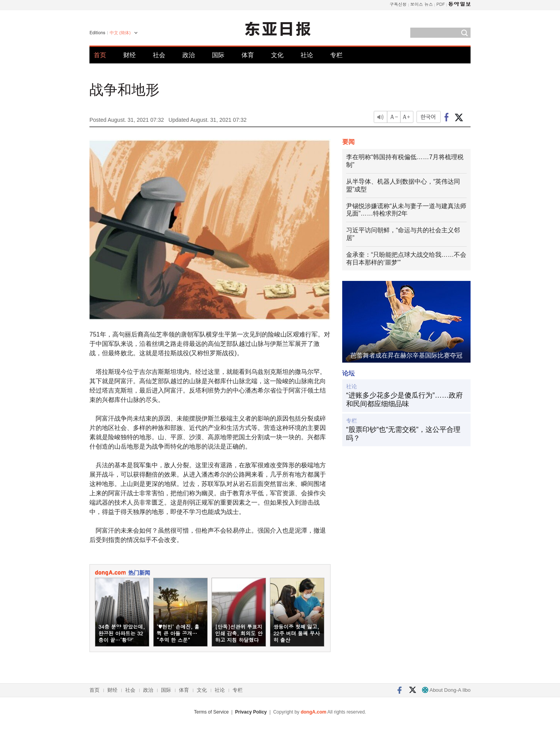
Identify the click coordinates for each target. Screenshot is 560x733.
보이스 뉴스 (422, 4)
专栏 (336, 55)
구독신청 (398, 4)
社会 (159, 55)
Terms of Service (211, 712)
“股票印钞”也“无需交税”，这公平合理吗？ (403, 434)
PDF (441, 4)
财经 (129, 55)
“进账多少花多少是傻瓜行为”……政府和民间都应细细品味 (404, 400)
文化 (277, 55)
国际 (218, 55)
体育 (248, 55)
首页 (100, 55)
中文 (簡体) (120, 33)
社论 (307, 55)
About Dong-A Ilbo (446, 690)
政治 (189, 55)
